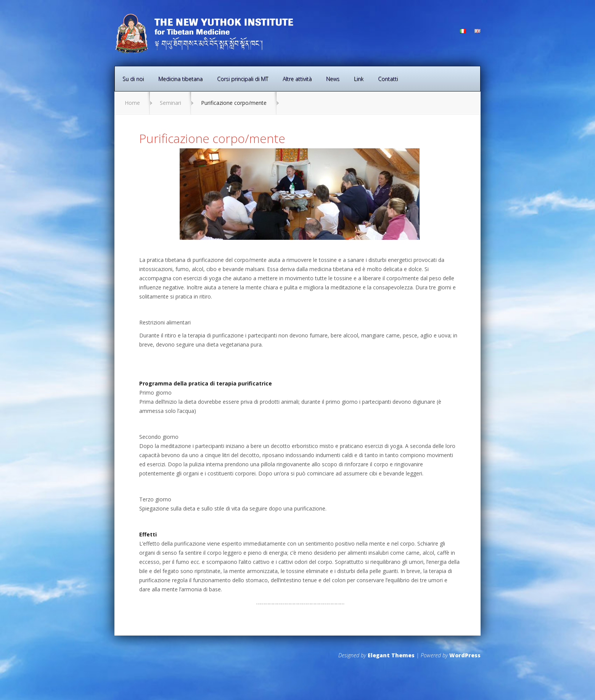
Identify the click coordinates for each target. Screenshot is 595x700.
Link (359, 79)
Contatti (388, 79)
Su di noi (133, 79)
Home (132, 103)
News (333, 79)
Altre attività (297, 79)
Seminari (170, 103)
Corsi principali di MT (243, 79)
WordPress (465, 655)
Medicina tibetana (180, 79)
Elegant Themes (391, 655)
